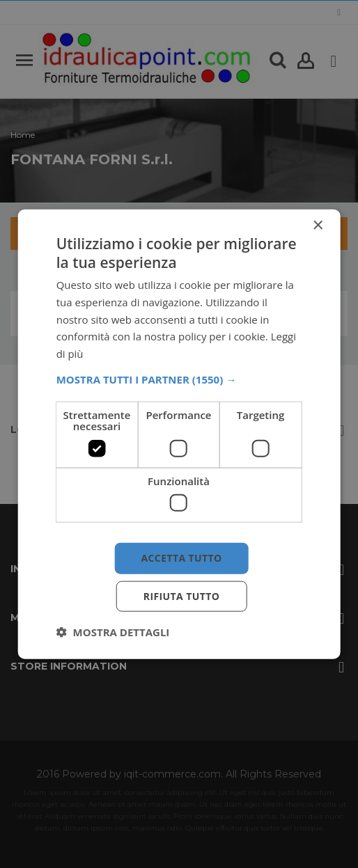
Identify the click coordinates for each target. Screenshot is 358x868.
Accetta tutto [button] (181, 558)
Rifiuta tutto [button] (181, 596)
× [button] (317, 225)
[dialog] (179, 434)
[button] (179, 379)
